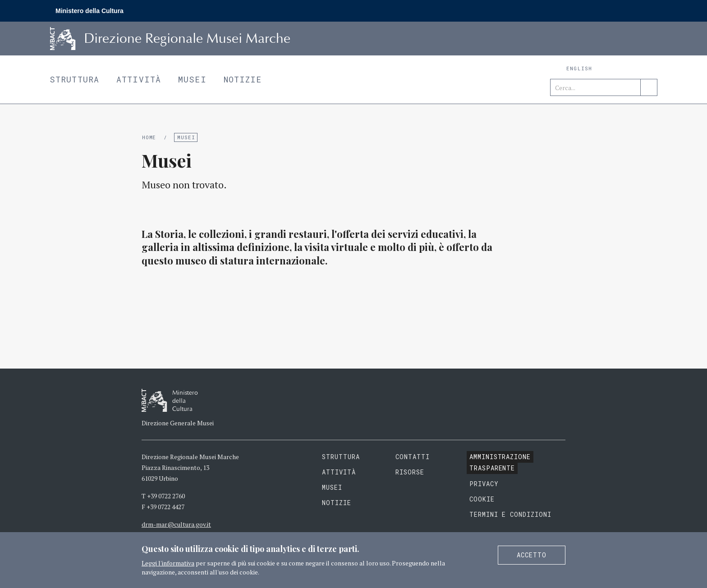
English (579, 68)
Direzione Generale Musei (178, 423)
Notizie (243, 79)
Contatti (413, 457)
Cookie (482, 499)
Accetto (532, 555)
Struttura (74, 79)
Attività (139, 79)
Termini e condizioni (511, 514)
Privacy (484, 484)
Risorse (410, 472)
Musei (192, 79)
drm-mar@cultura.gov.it (176, 524)
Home (149, 137)
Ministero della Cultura (90, 11)
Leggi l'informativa (168, 563)
